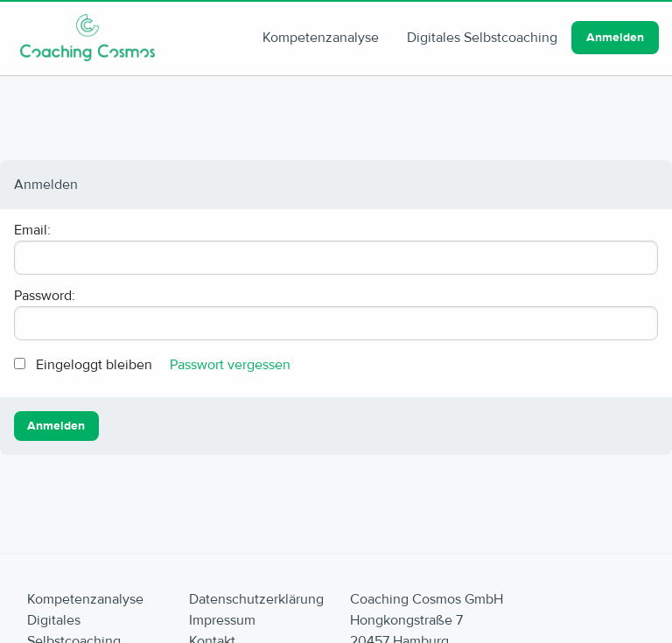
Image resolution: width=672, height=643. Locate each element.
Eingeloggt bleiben (94, 365)
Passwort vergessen (230, 365)
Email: (32, 230)
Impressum (222, 620)
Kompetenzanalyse (321, 38)
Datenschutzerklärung (256, 599)
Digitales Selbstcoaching (482, 38)
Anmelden (615, 38)
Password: (45, 296)
